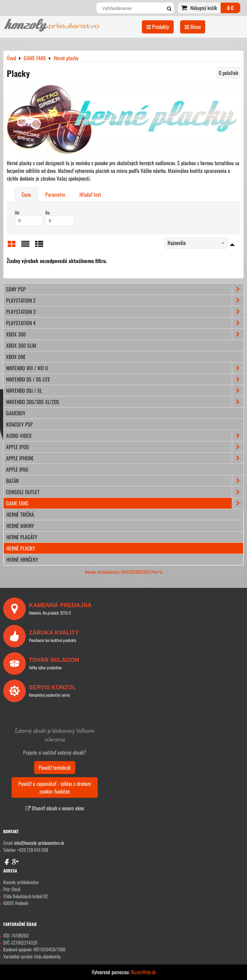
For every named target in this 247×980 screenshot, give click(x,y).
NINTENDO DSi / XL (125, 391)
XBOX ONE (16, 357)
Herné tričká (20, 514)
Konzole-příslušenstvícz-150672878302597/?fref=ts (124, 572)
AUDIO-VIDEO (125, 436)
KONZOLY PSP (19, 424)
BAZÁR (125, 481)
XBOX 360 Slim (21, 345)
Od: (29, 218)
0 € (230, 8)
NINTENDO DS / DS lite (125, 379)
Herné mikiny (20, 526)
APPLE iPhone (125, 458)
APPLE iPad (17, 469)
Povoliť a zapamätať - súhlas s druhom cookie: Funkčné (55, 787)
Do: (59, 218)
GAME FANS (125, 503)
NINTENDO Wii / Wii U (125, 368)
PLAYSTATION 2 (125, 300)
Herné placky (21, 548)
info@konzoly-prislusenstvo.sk (39, 843)
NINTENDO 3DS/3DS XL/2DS (125, 402)
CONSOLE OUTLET (125, 492)
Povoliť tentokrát (55, 768)
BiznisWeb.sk (143, 972)
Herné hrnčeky (22, 560)
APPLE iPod (125, 447)
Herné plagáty (22, 537)
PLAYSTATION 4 (125, 323)
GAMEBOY (16, 413)
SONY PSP (125, 289)
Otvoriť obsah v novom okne (55, 808)
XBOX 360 (125, 334)
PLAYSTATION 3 (125, 312)
